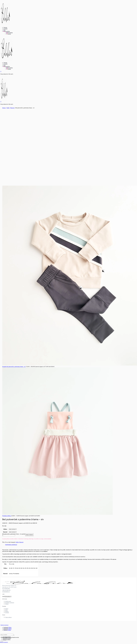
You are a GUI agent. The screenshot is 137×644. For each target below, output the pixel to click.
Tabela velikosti (8, 617)
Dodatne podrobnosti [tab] (12, 545)
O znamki (5, 29)
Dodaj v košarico (29, 535)
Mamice (7, 611)
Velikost (5, 529)
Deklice (7, 609)
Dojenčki (7, 613)
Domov (4, 108)
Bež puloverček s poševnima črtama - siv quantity (14, 534)
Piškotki (7, 604)
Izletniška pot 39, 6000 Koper (10, 587)
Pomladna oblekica (7, 516)
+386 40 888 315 (6, 590)
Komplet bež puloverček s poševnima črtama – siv (14, 367)
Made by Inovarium (4, 642)
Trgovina (5, 27)
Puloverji (12, 108)
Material (5, 532)
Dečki (8, 108)
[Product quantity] (9, 535)
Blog (4, 30)
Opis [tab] (6, 545)
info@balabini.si (6, 592)
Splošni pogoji (8, 601)
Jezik (3, 596)
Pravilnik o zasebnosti (10, 603)
